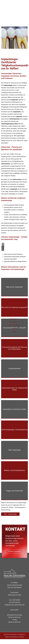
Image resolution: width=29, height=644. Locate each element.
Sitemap (21, 637)
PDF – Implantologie (10, 514)
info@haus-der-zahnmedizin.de (14, 605)
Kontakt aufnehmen (15, 551)
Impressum (21, 634)
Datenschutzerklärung (12, 637)
